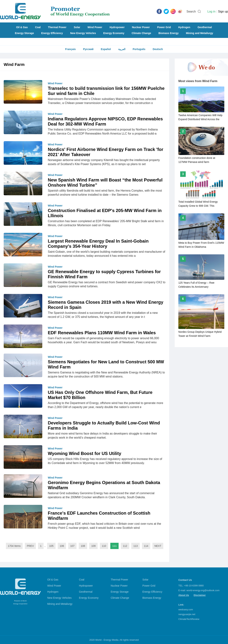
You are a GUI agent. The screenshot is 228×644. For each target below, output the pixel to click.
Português (139, 49)
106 (62, 546)
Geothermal (205, 27)
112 (125, 546)
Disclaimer (200, 595)
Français (70, 49)
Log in (211, 12)
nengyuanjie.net (187, 614)
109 (93, 546)
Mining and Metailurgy (199, 33)
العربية (122, 49)
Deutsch (158, 49)
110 (104, 546)
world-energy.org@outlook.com (203, 590)
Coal (38, 27)
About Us (184, 595)
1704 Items (14, 546)
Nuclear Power (141, 27)
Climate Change (141, 33)
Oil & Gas (22, 27)
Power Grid (164, 27)
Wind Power (95, 27)
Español (106, 49)
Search (191, 12)
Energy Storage (24, 33)
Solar (77, 27)
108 (83, 546)
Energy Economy (114, 33)
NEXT (158, 546)
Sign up (223, 12)
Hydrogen (184, 27)
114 (146, 546)
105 (51, 546)
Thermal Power (57, 27)
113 (135, 546)
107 (72, 546)
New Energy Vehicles (83, 33)
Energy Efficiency (52, 33)
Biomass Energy (169, 33)
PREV (30, 546)
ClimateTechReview (189, 619)
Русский (88, 49)
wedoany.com (186, 609)
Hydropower (117, 27)
